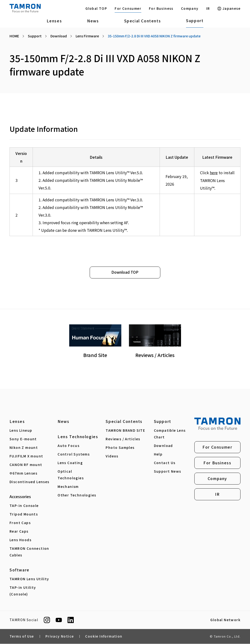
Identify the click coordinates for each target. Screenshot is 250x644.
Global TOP (96, 8)
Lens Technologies (78, 437)
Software (20, 570)
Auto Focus (69, 446)
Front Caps (20, 523)
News (93, 21)
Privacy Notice (60, 637)
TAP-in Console (24, 506)
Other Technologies (77, 495)
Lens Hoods (20, 540)
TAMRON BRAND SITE (125, 431)
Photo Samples (120, 448)
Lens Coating (70, 463)
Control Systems (74, 454)
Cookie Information (104, 637)
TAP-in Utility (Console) (23, 591)
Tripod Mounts (24, 514)
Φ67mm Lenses (23, 473)
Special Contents (143, 21)
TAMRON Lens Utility (29, 579)
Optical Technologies (71, 475)
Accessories (20, 497)
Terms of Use (22, 637)
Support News (168, 471)
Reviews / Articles (123, 439)
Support (195, 20)
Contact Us (165, 463)
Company (190, 8)
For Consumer (128, 8)
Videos (112, 456)
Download (163, 446)
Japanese (229, 8)
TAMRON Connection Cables (29, 552)
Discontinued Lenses (29, 482)
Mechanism (68, 487)
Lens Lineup (21, 431)
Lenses (54, 21)
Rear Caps (19, 531)
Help (158, 454)
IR (208, 8)
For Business (161, 8)
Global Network (225, 620)
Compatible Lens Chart (170, 434)
